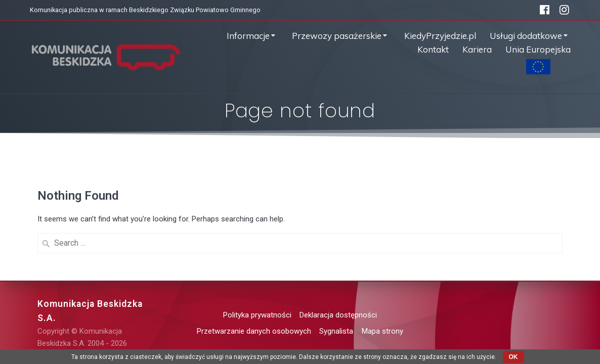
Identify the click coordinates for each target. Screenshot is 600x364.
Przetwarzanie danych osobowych (254, 331)
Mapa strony (382, 331)
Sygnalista (336, 331)
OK (513, 357)
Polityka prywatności (257, 315)
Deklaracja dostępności (338, 315)
